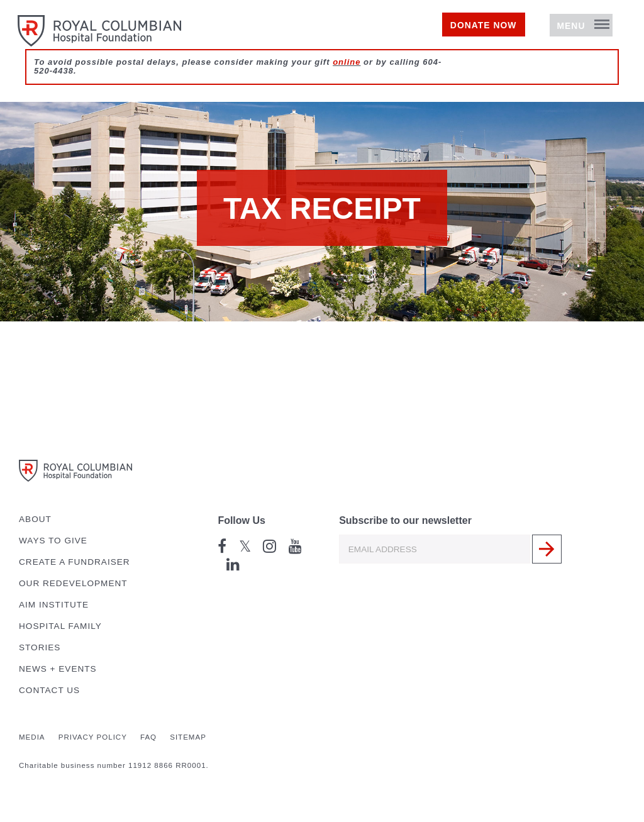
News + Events (58, 669)
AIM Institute (54, 605)
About (35, 519)
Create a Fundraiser (75, 562)
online (347, 83)
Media (32, 737)
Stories (40, 647)
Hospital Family (60, 626)
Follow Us (241, 520)
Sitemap (188, 737)
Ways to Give (53, 541)
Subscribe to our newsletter (405, 520)
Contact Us (49, 690)
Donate (448, 36)
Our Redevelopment (73, 583)
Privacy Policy (93, 737)
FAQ (148, 737)
